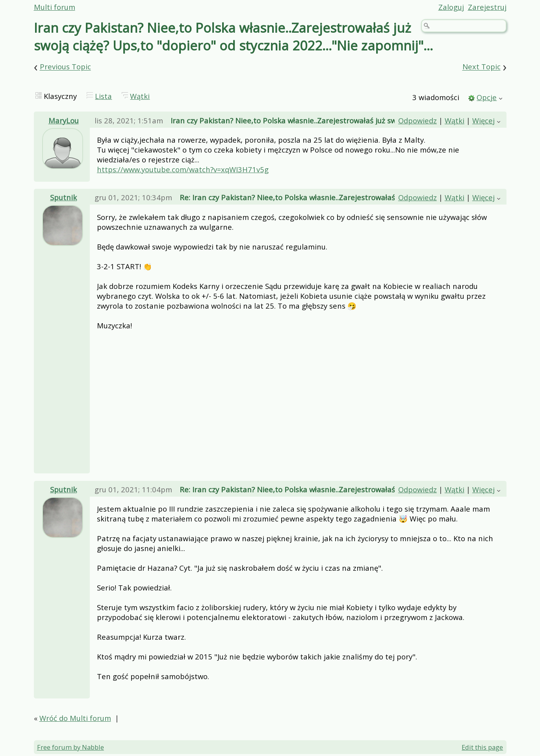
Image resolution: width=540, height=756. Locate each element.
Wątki (140, 96)
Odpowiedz (418, 120)
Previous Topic (65, 67)
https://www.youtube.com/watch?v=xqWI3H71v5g (183, 169)
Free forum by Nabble (71, 747)
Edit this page (482, 747)
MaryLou (64, 120)
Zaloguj (451, 7)
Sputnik (63, 197)
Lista (103, 96)
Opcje (487, 97)
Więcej (483, 120)
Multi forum (55, 7)
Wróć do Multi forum (75, 718)
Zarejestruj (487, 7)
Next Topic (482, 67)
